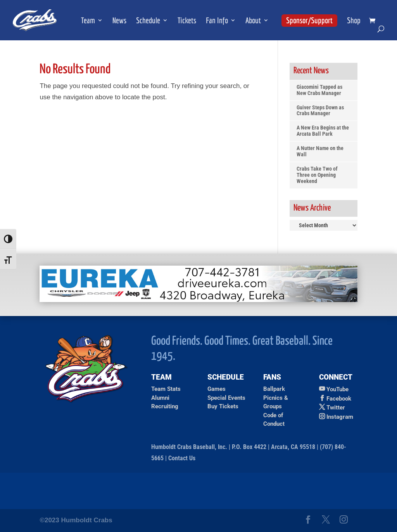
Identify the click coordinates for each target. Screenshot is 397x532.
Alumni (160, 398)
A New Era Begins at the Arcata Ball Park (323, 131)
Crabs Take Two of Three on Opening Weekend (317, 175)
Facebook (339, 399)
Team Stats (166, 389)
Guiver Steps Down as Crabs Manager (320, 111)
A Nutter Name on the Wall (320, 151)
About (253, 21)
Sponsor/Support (309, 20)
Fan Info (217, 21)
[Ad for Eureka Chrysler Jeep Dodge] (198, 300)
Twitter (336, 408)
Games (217, 389)
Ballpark (274, 389)
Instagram (340, 417)
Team (88, 21)
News (119, 21)
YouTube (337, 389)
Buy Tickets (223, 406)
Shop (354, 21)
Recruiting (165, 406)
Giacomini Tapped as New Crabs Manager (319, 90)
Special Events (226, 398)
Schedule (148, 21)
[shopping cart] (374, 21)
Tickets (187, 21)
